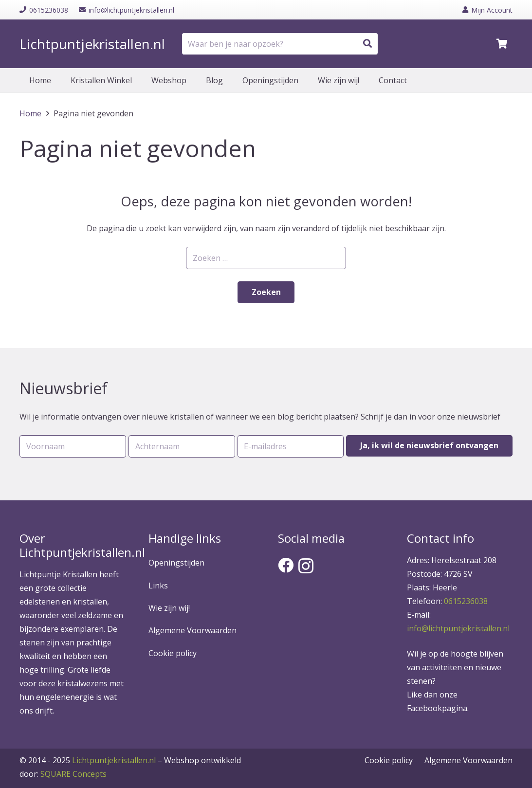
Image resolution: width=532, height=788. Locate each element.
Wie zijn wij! (169, 608)
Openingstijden (176, 563)
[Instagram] (306, 566)
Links (158, 586)
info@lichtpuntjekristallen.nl (458, 628)
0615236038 (466, 601)
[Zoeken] (367, 44)
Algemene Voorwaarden (193, 630)
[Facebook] (286, 565)
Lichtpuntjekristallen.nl (114, 760)
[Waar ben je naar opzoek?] (280, 44)
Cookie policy (173, 653)
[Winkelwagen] (502, 44)
